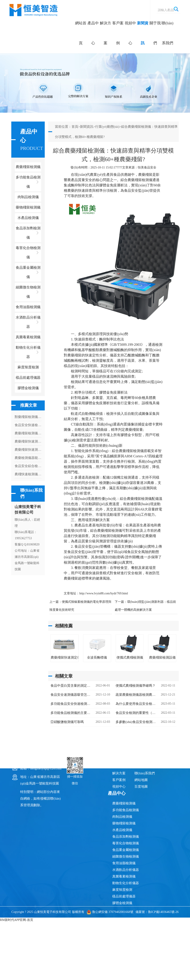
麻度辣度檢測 (122, 890)
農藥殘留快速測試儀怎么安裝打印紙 (28, 450)
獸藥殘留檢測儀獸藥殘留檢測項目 (28, 417)
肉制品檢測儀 (122, 817)
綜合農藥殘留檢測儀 (136, 180)
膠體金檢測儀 (28, 388)
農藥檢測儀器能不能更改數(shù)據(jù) (28, 458)
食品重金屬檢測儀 (126, 850)
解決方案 (106, 33)
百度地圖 (141, 787)
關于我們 (155, 33)
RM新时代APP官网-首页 (17, 920)
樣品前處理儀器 (124, 896)
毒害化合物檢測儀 (126, 843)
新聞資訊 (143, 33)
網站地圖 (141, 780)
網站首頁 (81, 33)
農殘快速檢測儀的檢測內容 (28, 474)
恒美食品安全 (147, 167)
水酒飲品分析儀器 (126, 870)
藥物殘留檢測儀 (124, 823)
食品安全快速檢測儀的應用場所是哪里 (28, 425)
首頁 (75, 127)
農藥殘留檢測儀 (124, 803)
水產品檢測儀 (122, 830)
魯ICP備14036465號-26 (163, 912)
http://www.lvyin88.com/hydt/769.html (104, 593)
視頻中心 (130, 33)
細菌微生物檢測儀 (126, 856)
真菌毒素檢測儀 (124, 876)
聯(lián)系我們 (167, 33)
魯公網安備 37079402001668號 (110, 912)
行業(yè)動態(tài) (107, 127)
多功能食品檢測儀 (126, 810)
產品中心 (93, 33)
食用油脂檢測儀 (124, 863)
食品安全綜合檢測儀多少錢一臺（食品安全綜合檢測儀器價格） (28, 466)
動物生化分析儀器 (126, 883)
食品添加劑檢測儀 (126, 837)
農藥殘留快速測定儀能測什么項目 (28, 441)
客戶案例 (118, 33)
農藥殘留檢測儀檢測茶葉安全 (28, 433)
